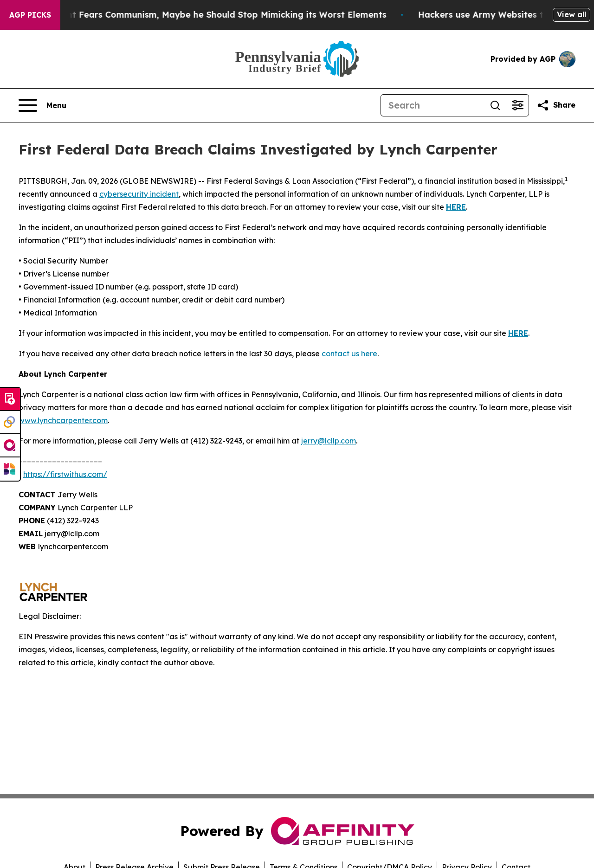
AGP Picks (30, 15)
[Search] (433, 105)
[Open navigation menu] (42, 105)
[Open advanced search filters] (517, 105)
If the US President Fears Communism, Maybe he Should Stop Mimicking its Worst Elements (206, 15)
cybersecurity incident (139, 194)
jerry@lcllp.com (329, 441)
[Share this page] (556, 105)
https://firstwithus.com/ (65, 474)
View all (571, 14)
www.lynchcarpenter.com (63, 420)
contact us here (349, 354)
